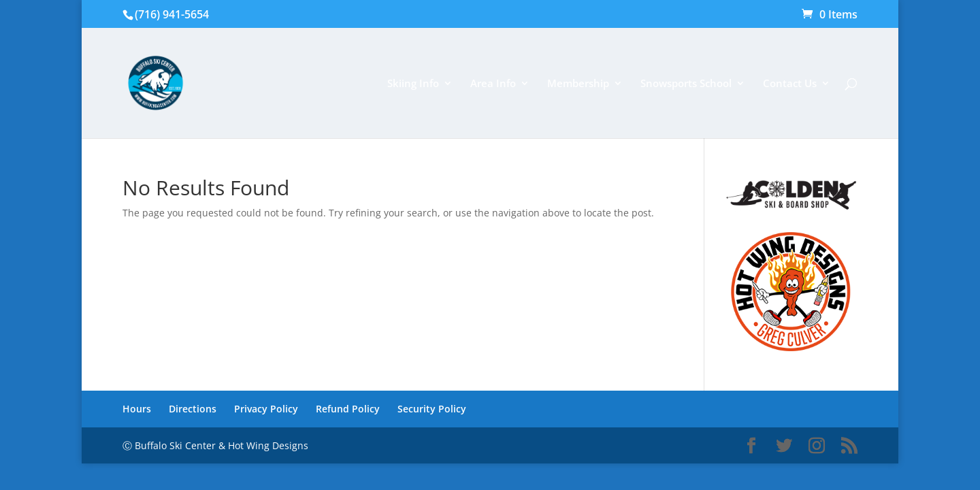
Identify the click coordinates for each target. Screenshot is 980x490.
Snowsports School (686, 84)
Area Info (493, 84)
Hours (137, 409)
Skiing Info (413, 84)
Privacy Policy (266, 409)
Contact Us (790, 84)
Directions (193, 409)
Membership (578, 84)
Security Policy (432, 409)
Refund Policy (348, 409)
